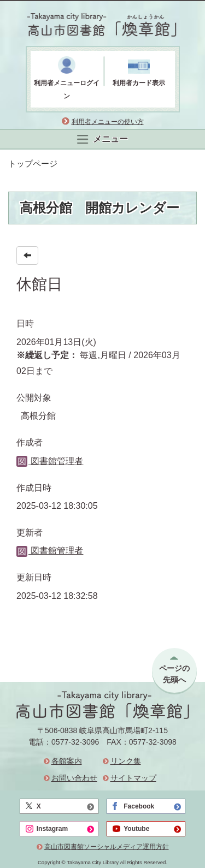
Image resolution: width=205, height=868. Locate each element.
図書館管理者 (50, 461)
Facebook (139, 806)
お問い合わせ (74, 778)
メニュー (102, 139)
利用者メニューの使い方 (108, 122)
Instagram (52, 829)
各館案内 (67, 761)
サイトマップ (133, 778)
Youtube (136, 829)
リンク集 (126, 761)
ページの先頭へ (174, 674)
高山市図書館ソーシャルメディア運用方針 (107, 847)
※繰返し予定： (47, 355)
